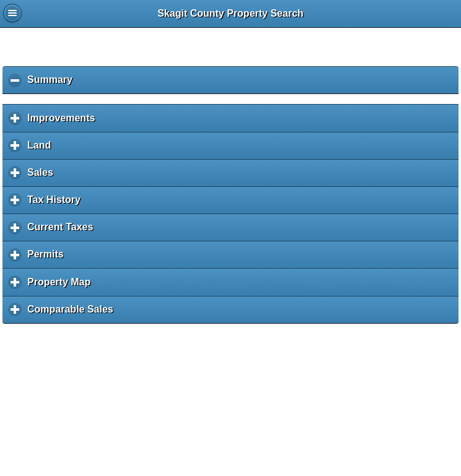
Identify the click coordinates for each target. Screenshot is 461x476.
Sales (43, 177)
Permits (48, 258)
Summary (53, 84)
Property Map (62, 286)
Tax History (57, 204)
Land (42, 149)
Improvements (64, 122)
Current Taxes (63, 231)
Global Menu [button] (12, 13)
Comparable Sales (73, 314)
